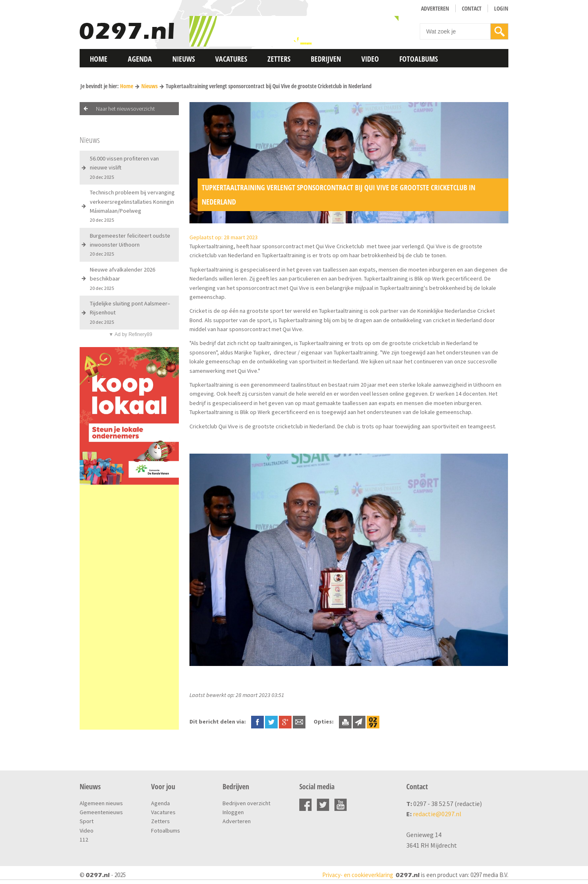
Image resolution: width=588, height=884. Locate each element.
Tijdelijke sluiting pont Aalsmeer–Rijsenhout (130, 312)
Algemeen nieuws (101, 803)
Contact (472, 8)
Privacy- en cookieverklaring (358, 875)
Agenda (140, 59)
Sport (87, 821)
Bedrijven (326, 59)
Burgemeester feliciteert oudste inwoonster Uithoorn (130, 245)
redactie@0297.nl (437, 814)
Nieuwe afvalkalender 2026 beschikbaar (122, 278)
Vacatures (231, 59)
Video (370, 59)
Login (501, 8)
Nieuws (184, 59)
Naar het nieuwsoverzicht (125, 109)
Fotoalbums (419, 59)
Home (99, 59)
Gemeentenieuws (101, 812)
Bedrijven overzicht (246, 803)
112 (84, 839)
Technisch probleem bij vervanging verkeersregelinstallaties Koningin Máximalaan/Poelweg (132, 206)
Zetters (279, 59)
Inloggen (233, 812)
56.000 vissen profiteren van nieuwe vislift (124, 167)
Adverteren (435, 8)
